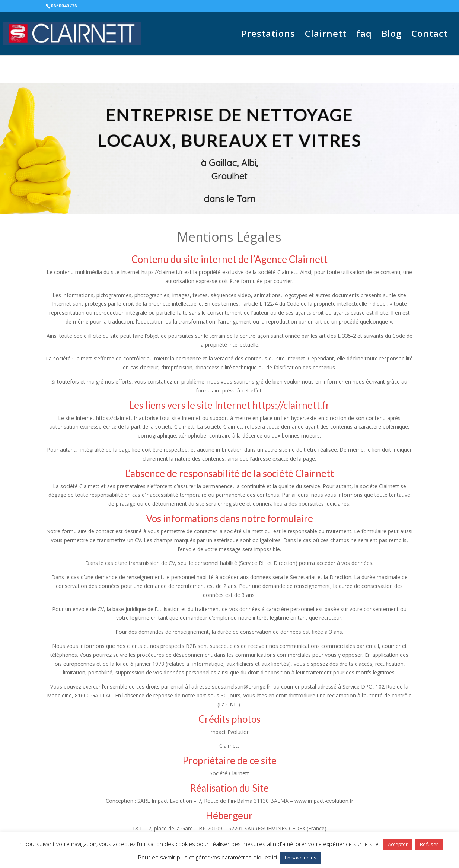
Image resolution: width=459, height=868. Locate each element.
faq (364, 35)
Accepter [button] (398, 844)
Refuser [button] (429, 844)
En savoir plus (301, 858)
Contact (430, 35)
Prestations (268, 35)
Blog (392, 35)
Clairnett (326, 35)
